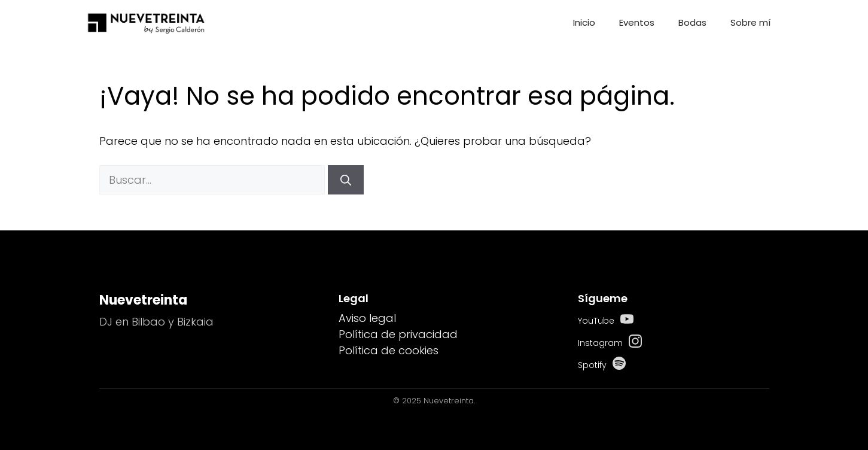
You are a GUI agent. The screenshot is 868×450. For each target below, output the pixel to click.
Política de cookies (389, 350)
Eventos (637, 22)
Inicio (584, 22)
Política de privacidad (398, 334)
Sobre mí (750, 22)
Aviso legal (367, 318)
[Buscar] (346, 180)
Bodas (692, 22)
